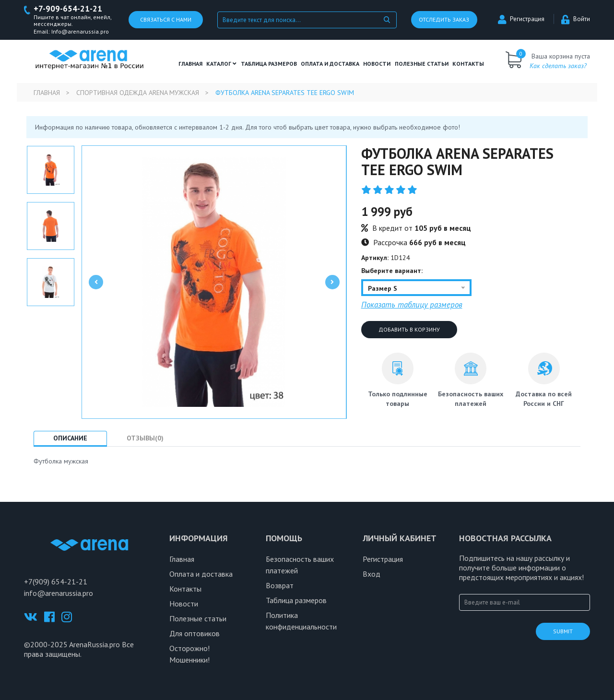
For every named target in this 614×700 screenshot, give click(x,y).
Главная (190, 64)
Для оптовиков (195, 633)
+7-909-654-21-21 (68, 9)
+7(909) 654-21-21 (56, 581)
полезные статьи (422, 64)
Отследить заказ (444, 20)
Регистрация (521, 19)
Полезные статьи (198, 618)
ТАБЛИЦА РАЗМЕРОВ (269, 64)
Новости (377, 64)
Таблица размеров (296, 600)
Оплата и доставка (330, 64)
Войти (576, 19)
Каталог (221, 64)
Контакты (468, 64)
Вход (372, 574)
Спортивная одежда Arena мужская (138, 93)
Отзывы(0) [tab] (145, 438)
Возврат (280, 585)
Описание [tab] (70, 438)
